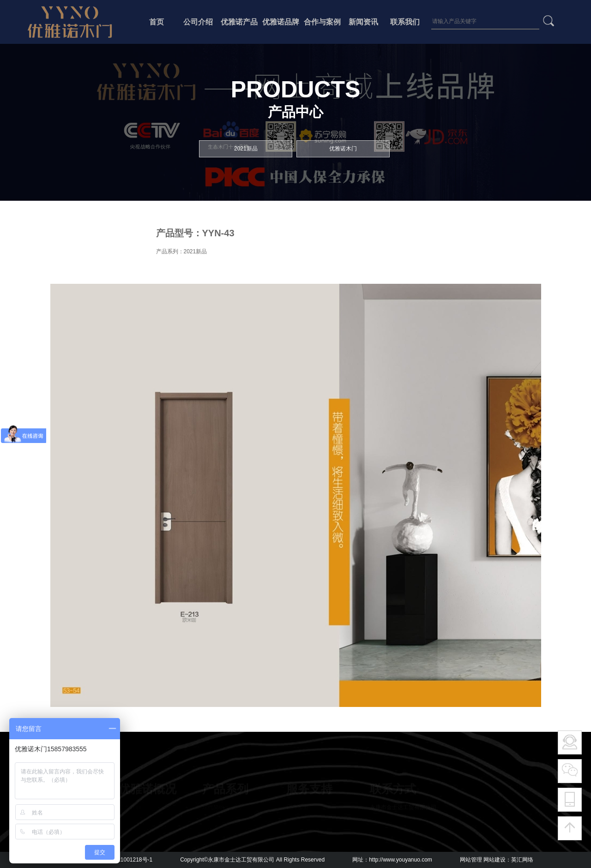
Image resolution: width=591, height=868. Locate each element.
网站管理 (471, 860)
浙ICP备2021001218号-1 (122, 860)
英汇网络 (522, 860)
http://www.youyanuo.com (401, 860)
